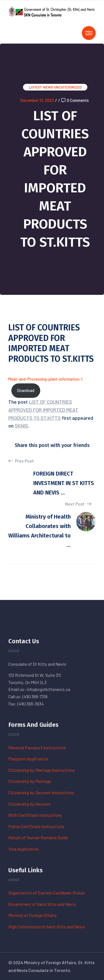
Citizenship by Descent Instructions (41, 792)
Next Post (78, 504)
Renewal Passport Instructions (37, 747)
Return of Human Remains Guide (38, 837)
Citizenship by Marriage (30, 781)
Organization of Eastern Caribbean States (47, 893)
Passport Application (28, 759)
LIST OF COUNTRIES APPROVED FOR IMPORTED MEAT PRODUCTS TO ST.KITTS (43, 410)
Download (26, 390)
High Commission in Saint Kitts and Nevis (47, 927)
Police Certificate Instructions (36, 826)
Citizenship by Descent (30, 804)
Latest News (41, 87)
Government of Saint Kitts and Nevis (42, 904)
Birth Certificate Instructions (35, 815)
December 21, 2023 (37, 100)
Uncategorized (68, 87)
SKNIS (21, 426)
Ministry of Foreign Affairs (32, 915)
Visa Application (24, 849)
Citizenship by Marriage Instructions (41, 770)
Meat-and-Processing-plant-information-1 (45, 379)
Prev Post (21, 461)
